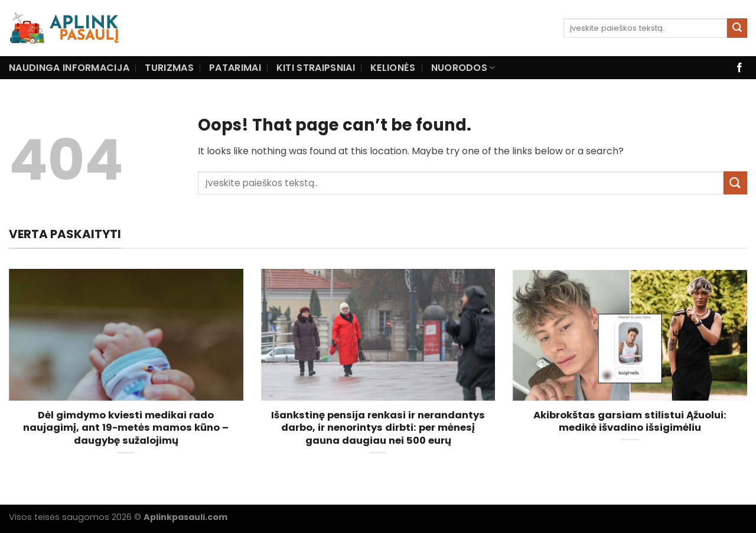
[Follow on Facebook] (739, 68)
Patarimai (235, 68)
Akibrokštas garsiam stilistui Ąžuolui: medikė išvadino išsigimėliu (630, 422)
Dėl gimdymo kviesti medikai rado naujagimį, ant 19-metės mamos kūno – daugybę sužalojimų (126, 428)
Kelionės (393, 68)
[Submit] (737, 28)
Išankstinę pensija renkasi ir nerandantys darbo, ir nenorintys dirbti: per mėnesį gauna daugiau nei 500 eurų (378, 428)
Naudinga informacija (69, 68)
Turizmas (169, 68)
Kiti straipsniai (316, 68)
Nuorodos (463, 68)
